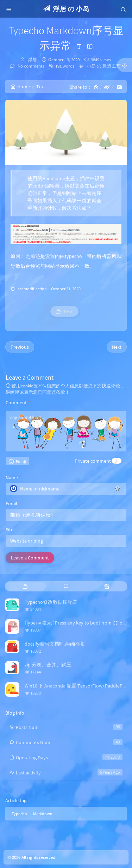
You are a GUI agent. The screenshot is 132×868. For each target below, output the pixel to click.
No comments (30, 66)
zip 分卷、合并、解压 (48, 665)
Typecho (19, 814)
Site (10, 530)
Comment (18, 403)
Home (20, 87)
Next (117, 347)
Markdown (43, 814)
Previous (20, 347)
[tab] (25, 586)
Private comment (93, 461)
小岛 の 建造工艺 (104, 66)
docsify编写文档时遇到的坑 (54, 644)
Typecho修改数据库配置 (51, 602)
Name (13, 477)
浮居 (32, 60)
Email (11, 503)
